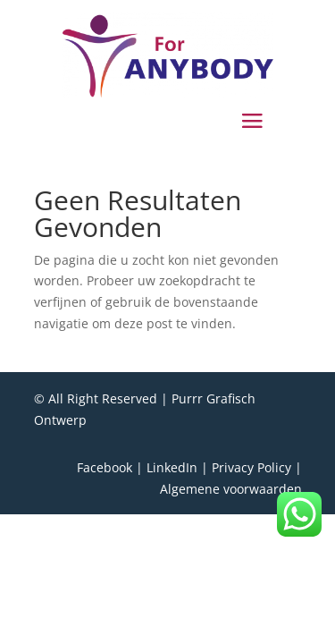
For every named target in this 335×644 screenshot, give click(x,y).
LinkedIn (172, 467)
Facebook (105, 467)
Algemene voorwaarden (231, 489)
